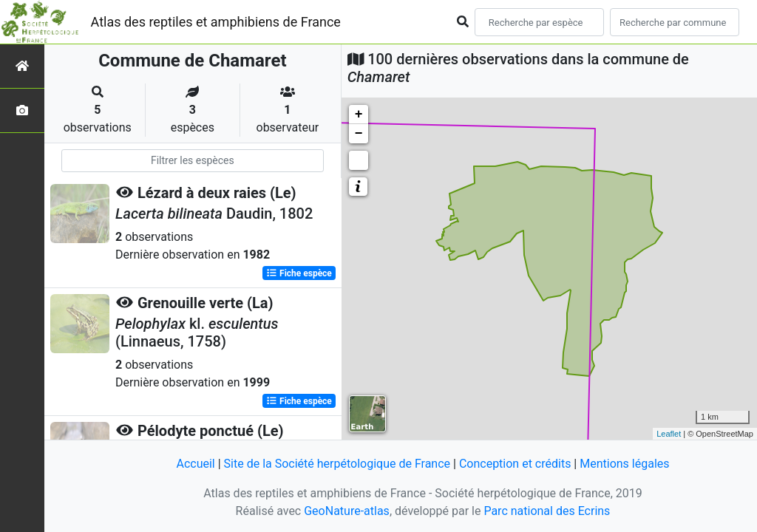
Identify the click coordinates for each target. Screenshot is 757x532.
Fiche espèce (299, 273)
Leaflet (669, 434)
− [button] (359, 134)
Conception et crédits (515, 464)
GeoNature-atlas (347, 511)
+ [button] (359, 115)
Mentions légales (624, 464)
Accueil (195, 464)
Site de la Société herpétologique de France (337, 464)
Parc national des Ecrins (547, 511)
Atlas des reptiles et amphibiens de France (216, 22)
